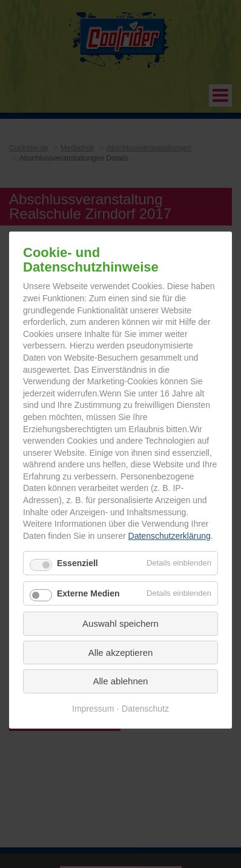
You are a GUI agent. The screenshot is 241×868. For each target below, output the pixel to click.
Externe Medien (88, 593)
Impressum (93, 708)
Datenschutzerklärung (170, 535)
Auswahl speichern (120, 623)
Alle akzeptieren (121, 652)
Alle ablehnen (121, 681)
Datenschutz (145, 708)
